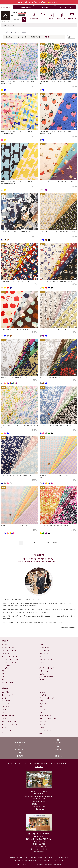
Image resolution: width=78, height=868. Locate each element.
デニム (42, 662)
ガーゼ (4, 698)
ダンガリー (5, 710)
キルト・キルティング (46, 698)
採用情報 (41, 857)
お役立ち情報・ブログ (52, 857)
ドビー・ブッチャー (8, 715)
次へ (48, 543)
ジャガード (43, 704)
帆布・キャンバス (45, 730)
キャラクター (44, 653)
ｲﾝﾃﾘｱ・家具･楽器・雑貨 (9, 650)
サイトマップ (59, 861)
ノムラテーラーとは (23, 857)
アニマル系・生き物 (8, 647)
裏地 (41, 733)
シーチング (5, 704)
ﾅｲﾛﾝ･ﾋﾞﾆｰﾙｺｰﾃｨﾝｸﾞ (45, 715)
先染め (42, 727)
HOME (5, 25)
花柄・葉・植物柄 (7, 683)
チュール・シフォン (46, 710)
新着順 (47, 37)
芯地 (3, 733)
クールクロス (6, 701)
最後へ (55, 543)
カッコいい (5, 653)
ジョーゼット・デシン (9, 707)
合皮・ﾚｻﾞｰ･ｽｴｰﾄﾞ (7, 730)
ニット (4, 718)
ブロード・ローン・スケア (10, 724)
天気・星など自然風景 (47, 677)
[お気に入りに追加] (36, 78)
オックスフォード (7, 695)
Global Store (39, 767)
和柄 (3, 677)
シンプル (42, 656)
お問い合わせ (64, 857)
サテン (42, 701)
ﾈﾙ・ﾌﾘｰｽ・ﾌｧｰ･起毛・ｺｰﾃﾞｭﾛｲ (49, 718)
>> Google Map (39, 809)
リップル (42, 724)
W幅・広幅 (5, 692)
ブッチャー (43, 721)
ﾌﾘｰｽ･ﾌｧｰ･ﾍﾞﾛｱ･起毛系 (9, 721)
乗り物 (4, 671)
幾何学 (42, 680)
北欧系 (42, 674)
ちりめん (42, 692)
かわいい (42, 645)
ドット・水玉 (6, 665)
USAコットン (6, 645)
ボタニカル (5, 668)
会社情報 (12, 857)
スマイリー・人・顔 (46, 659)
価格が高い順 (35, 37)
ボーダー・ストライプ (47, 668)
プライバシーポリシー (46, 861)
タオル (42, 707)
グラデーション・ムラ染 (9, 656)
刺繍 (3, 674)
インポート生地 (44, 650)
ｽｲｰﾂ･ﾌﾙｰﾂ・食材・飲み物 (10, 659)
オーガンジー (44, 695)
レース (4, 727)
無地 (3, 680)
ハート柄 (42, 665)
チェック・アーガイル (9, 662)
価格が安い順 (22, 37)
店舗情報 (33, 857)
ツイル (4, 713)
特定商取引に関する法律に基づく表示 (26, 861)
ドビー (42, 713)
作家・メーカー (44, 671)
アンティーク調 (44, 647)
